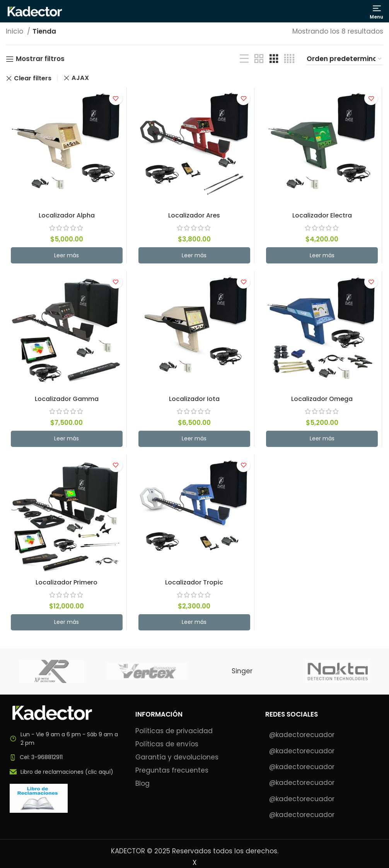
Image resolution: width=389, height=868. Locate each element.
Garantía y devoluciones (177, 757)
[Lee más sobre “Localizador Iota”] (194, 440)
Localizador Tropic (194, 584)
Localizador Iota (194, 400)
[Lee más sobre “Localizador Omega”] (323, 440)
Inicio (15, 31)
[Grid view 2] (259, 59)
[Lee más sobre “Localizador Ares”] (194, 256)
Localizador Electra (323, 216)
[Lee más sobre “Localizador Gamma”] (66, 440)
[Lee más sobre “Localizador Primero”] (66, 625)
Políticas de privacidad (174, 731)
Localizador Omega (323, 400)
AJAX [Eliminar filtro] (80, 78)
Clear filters (33, 78)
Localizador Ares (194, 216)
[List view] (244, 59)
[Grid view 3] (274, 59)
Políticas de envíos (167, 744)
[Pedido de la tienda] (345, 59)
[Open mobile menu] (377, 12)
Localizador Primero (66, 584)
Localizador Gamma (66, 400)
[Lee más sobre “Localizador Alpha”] (66, 256)
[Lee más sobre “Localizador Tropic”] (194, 625)
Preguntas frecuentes (172, 770)
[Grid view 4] (289, 59)
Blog (142, 784)
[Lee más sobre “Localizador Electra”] (323, 256)
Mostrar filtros (40, 59)
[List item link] (65, 757)
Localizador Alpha (66, 216)
